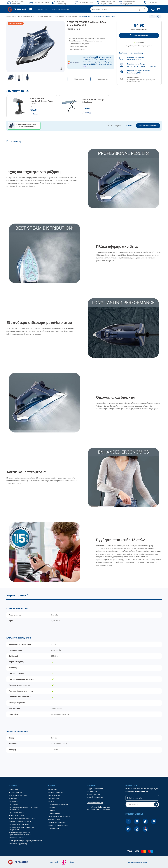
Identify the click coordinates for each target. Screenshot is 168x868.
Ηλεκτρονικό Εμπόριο (16, 838)
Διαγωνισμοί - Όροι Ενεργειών (58, 825)
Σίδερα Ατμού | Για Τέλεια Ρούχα (66, 16)
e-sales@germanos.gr (95, 797)
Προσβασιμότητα (54, 828)
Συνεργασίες (13, 798)
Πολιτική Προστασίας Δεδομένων (20, 821)
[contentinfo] (84, 852)
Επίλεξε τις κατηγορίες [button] (135, 798)
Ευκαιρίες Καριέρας (16, 792)
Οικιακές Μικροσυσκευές (60, 9)
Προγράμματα (14, 801)
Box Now (51, 801)
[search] (119, 9)
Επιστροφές (52, 810)
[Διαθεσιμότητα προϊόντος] (139, 45)
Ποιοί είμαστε (14, 789)
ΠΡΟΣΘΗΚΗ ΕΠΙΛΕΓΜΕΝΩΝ (148, 126)
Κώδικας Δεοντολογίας (17, 816)
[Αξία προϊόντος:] (139, 28)
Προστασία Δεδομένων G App (19, 824)
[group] (139, 66)
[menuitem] (18, 9)
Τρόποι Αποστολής (54, 798)
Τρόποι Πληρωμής (54, 795)
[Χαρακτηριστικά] (84, 682)
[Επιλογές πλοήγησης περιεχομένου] (91, 78)
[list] (71, 16)
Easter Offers (43, 9)
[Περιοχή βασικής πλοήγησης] (84, 9)
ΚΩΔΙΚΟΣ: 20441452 (74, 29)
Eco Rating (52, 807)
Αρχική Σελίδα (11, 16)
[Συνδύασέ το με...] (84, 114)
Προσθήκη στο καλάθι (141, 36)
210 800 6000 (92, 792)
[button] (140, 9)
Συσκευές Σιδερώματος (45, 16)
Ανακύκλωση (52, 789)
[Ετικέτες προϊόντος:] (36, 23)
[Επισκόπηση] (84, 364)
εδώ (85, 66)
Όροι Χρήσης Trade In (17, 813)
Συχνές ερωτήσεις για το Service (59, 816)
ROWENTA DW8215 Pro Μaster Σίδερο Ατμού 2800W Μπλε (87, 24)
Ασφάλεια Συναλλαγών (56, 792)
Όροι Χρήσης (14, 804)
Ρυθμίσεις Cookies (54, 819)
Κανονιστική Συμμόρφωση (18, 844)
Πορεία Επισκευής (54, 813)
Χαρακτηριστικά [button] (103, 79)
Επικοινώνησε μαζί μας (95, 803)
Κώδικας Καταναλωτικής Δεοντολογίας (22, 819)
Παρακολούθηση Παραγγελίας (58, 804)
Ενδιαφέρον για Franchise (18, 795)
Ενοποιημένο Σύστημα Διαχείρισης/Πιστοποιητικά (26, 841)
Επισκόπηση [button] (79, 79)
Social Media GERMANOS (57, 822)
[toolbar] (36, 77)
